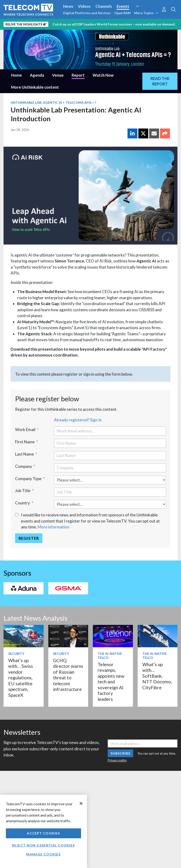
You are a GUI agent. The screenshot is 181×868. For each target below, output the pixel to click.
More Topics (146, 13)
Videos (84, 6)
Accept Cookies (43, 833)
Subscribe (121, 753)
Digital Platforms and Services (87, 13)
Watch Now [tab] (103, 75)
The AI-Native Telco (110, 656)
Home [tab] (16, 75)
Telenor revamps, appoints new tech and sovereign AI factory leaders (111, 682)
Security (16, 654)
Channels (104, 6)
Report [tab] (78, 75)
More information (53, 527)
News (68, 6)
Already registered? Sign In (78, 420)
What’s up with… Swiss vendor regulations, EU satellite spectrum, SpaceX (21, 678)
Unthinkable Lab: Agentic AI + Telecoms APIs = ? (53, 102)
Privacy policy (117, 760)
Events (123, 6)
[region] (43, 831)
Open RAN (122, 13)
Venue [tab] (58, 75)
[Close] (81, 803)
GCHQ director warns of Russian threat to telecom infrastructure (68, 675)
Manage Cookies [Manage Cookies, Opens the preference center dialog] (43, 854)
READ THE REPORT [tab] (160, 81)
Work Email (27, 430)
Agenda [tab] (37, 75)
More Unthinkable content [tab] (35, 87)
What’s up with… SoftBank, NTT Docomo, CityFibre (157, 676)
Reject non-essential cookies (43, 845)
